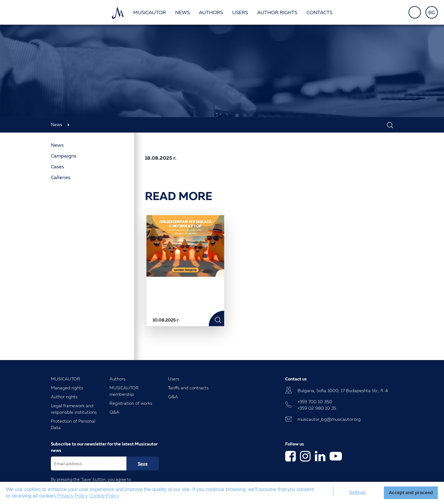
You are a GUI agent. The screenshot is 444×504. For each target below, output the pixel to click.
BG (432, 12)
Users (240, 12)
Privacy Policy (72, 496)
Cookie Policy (104, 496)
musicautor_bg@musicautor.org (329, 419)
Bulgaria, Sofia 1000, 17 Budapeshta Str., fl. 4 (343, 390)
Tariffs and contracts (188, 388)
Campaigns (64, 156)
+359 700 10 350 (315, 402)
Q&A (114, 412)
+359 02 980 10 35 (317, 408)
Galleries (61, 177)
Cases (57, 166)
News (182, 12)
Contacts (319, 12)
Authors (211, 12)
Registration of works (131, 403)
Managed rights (67, 388)
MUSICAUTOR (66, 379)
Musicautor (150, 12)
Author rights (277, 12)
